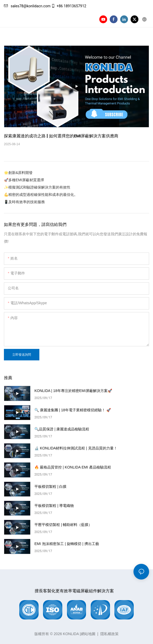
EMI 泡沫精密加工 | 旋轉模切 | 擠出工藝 (67, 544)
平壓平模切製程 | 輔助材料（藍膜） (63, 525)
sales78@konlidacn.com (27, 6)
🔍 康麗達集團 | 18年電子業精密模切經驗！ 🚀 (73, 410)
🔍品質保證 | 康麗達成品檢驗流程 (62, 429)
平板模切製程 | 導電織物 (54, 506)
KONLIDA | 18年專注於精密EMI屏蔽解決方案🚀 (73, 391)
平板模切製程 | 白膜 (50, 487)
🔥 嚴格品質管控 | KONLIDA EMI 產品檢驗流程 (73, 467)
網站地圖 (88, 634)
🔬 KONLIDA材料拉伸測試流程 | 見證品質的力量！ (76, 448)
